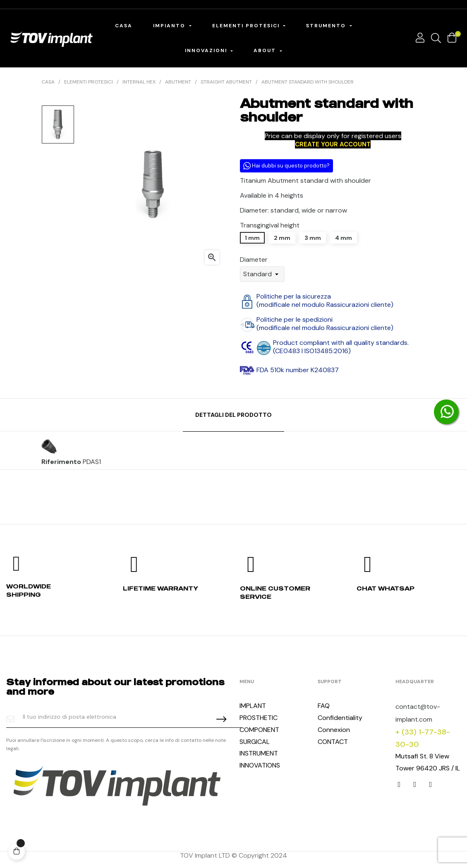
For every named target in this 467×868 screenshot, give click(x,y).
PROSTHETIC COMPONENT (259, 724)
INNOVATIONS (260, 765)
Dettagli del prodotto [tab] (233, 415)
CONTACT (333, 742)
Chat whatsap (386, 588)
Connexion (334, 730)
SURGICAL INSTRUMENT (259, 748)
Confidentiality (340, 718)
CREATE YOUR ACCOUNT (333, 144)
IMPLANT (253, 706)
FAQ (324, 706)
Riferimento (61, 462)
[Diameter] (262, 274)
